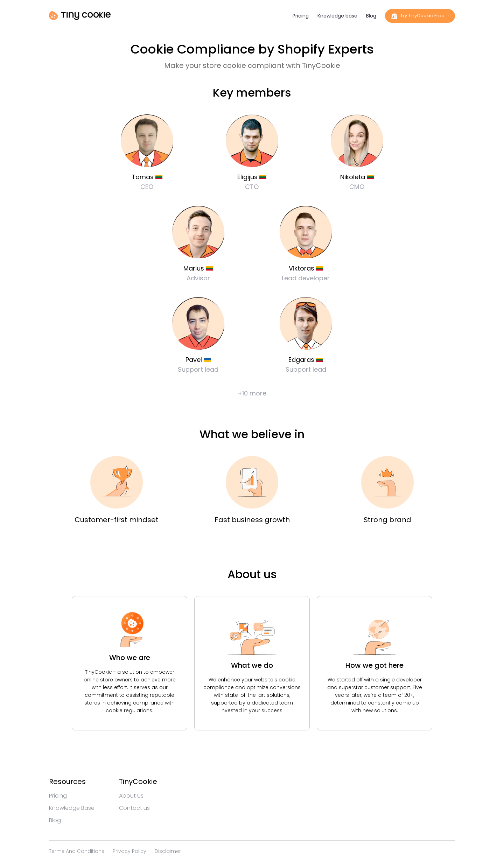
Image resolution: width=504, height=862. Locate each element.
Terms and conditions (77, 851)
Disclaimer (168, 851)
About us (131, 796)
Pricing (301, 16)
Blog (371, 16)
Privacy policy (129, 851)
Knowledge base (337, 16)
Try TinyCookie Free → (420, 16)
